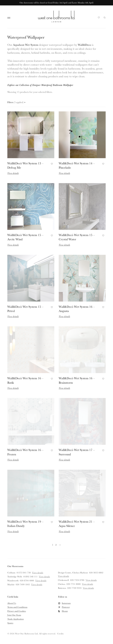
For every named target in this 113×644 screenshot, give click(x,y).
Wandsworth (13, 580)
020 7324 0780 (77, 580)
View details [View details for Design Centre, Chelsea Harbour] (63, 576)
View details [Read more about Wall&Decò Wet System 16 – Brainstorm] (64, 388)
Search (105, 18)
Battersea (62, 588)
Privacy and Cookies (17, 611)
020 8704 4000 (27, 580)
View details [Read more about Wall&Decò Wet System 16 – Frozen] (13, 460)
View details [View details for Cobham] (38, 573)
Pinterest (66, 607)
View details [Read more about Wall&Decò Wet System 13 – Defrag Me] (13, 173)
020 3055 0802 (96, 573)
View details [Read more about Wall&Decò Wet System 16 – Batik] (13, 388)
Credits (60, 634)
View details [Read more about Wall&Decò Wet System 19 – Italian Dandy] (13, 531)
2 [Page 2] (56, 545)
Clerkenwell (63, 580)
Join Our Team (14, 615)
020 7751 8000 (74, 584)
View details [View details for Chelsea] (87, 584)
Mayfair (11, 584)
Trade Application (16, 619)
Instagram (66, 603)
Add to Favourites (51, 164)
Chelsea (62, 584)
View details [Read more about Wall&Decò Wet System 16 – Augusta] (64, 316)
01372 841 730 (24, 573)
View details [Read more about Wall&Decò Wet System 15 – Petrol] (13, 316)
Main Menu (10, 18)
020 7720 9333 (74, 588)
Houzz (65, 611)
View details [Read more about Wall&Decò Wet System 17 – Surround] (64, 460)
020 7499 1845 (23, 584)
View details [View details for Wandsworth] (41, 580)
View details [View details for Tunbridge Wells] (44, 576)
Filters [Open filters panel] (16, 102)
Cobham (11, 573)
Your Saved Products (99, 18)
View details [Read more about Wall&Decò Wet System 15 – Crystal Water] (64, 245)
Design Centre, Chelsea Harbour (73, 573)
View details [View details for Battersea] (88, 588)
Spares (10, 623)
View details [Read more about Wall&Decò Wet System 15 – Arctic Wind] (13, 245)
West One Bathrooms (56, 16)
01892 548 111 (30, 576)
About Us (12, 603)
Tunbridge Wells (15, 576)
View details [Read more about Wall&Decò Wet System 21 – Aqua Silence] (64, 531)
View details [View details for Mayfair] (37, 584)
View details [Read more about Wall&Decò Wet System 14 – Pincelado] (64, 173)
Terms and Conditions (17, 607)
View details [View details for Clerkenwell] (91, 580)
